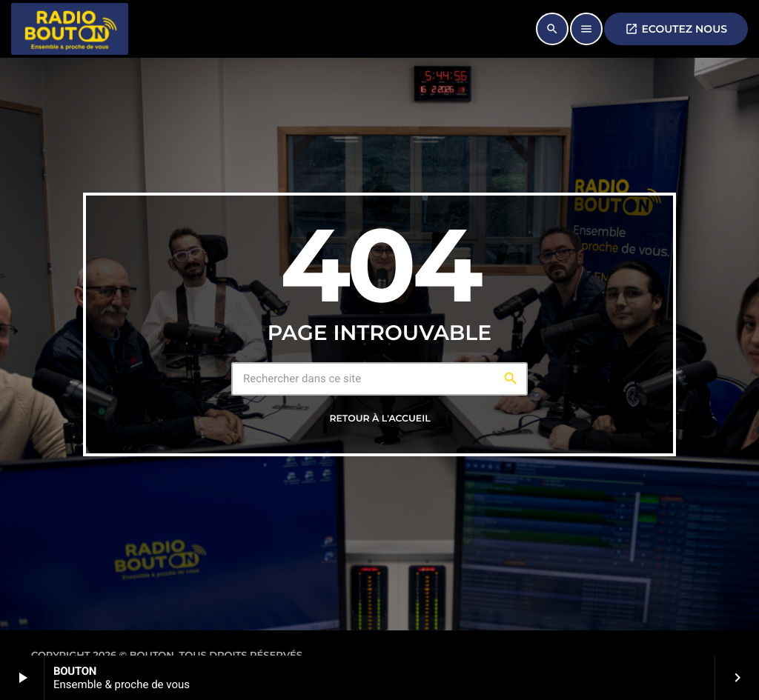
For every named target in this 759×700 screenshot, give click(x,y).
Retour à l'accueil (379, 419)
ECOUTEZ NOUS (676, 29)
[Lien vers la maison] (70, 29)
